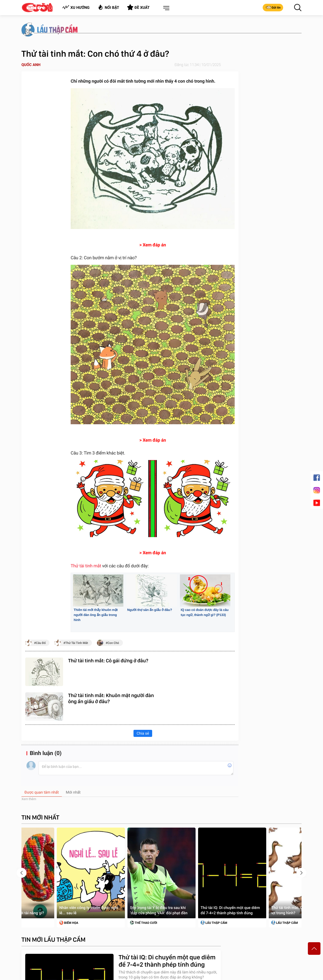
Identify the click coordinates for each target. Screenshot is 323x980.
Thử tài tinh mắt (86, 566)
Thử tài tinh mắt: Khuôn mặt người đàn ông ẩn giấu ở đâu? (111, 698)
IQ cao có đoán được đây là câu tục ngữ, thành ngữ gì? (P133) (205, 612)
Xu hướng (76, 7)
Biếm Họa (69, 922)
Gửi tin (273, 7)
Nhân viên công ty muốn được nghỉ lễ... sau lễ (89, 910)
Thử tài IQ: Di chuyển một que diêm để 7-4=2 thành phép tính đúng (230, 910)
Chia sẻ (143, 733)
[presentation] (22, 873)
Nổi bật (108, 7)
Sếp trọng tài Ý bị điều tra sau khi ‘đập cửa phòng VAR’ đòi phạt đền (159, 910)
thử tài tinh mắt (77, 643)
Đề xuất (138, 7)
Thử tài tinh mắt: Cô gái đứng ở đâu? (108, 661)
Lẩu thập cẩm (214, 922)
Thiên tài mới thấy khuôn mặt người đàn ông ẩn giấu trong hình (96, 615)
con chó (113, 643)
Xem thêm (29, 799)
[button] (165, 8)
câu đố (41, 643)
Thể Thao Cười (144, 923)
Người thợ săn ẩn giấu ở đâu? (150, 610)
